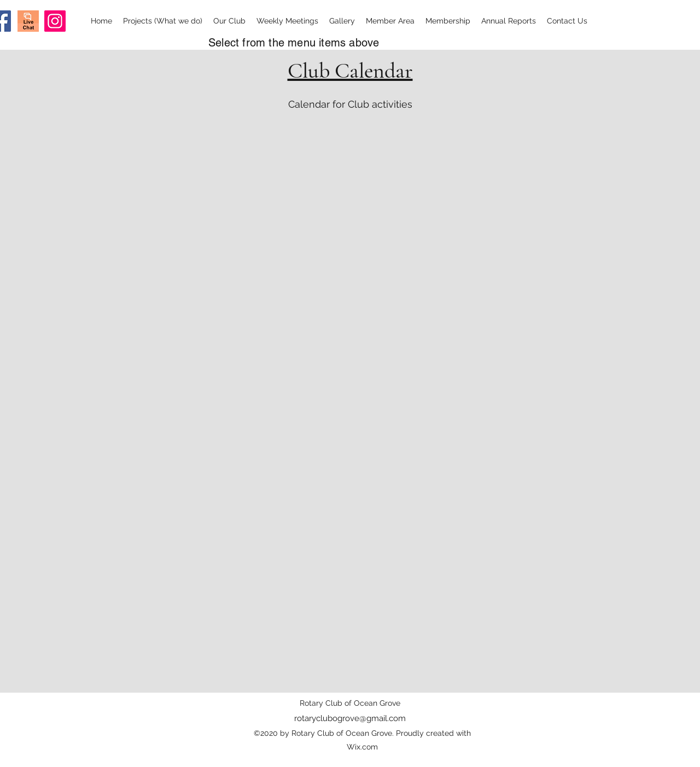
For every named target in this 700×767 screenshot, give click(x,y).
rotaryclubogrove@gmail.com (350, 718)
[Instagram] (55, 21)
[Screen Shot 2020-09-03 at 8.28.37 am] (28, 21)
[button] (163, 21)
